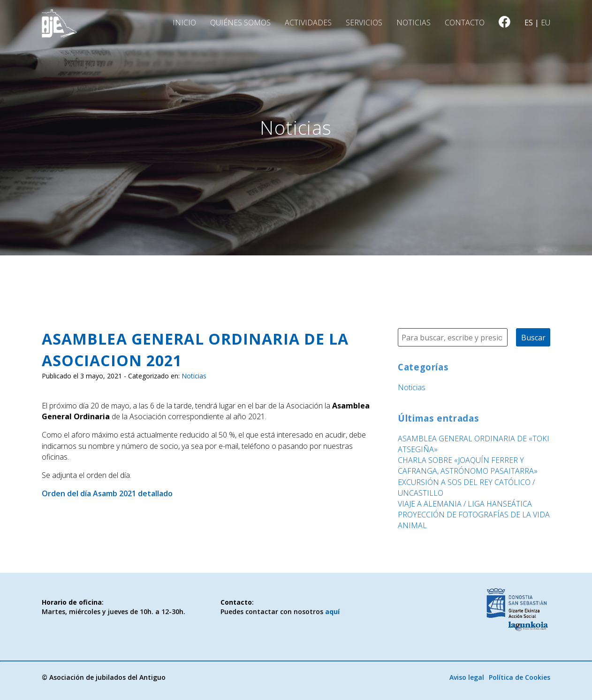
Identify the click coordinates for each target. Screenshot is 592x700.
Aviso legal (467, 677)
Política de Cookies (520, 677)
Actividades (308, 23)
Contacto (465, 23)
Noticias (414, 23)
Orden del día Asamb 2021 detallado (107, 493)
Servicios (364, 23)
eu (546, 23)
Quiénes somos (240, 23)
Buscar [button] (533, 338)
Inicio (184, 23)
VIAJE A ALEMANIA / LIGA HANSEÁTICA (465, 504)
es (529, 23)
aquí (332, 612)
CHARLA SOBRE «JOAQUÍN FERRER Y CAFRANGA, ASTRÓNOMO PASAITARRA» (468, 465)
